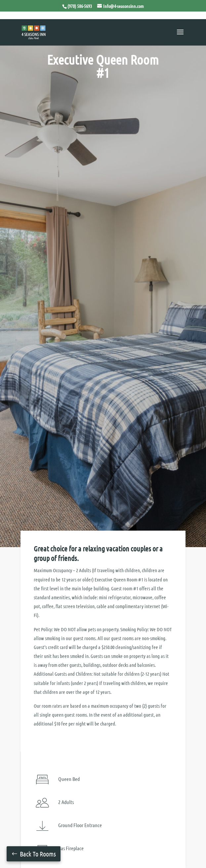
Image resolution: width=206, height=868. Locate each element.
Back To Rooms (38, 854)
